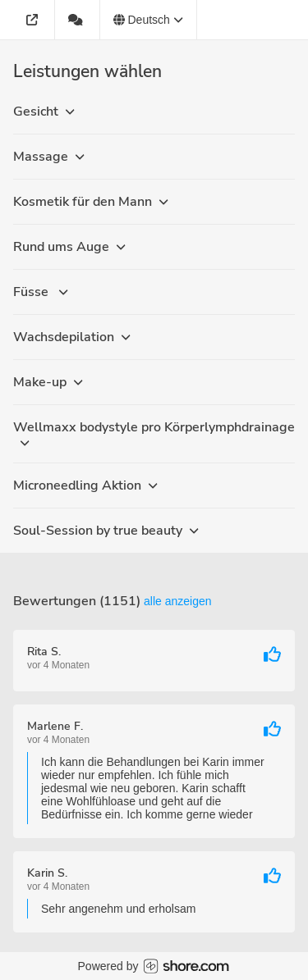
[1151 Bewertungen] (78, 20)
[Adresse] (34, 20)
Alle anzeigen (178, 601)
